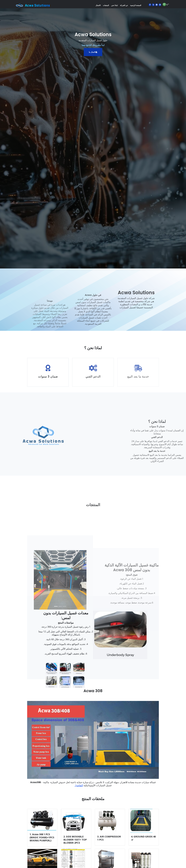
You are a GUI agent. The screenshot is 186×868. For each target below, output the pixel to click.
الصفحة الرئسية (136, 5)
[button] (97, 635)
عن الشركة (124, 5)
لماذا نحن (114, 5)
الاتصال (98, 5)
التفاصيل (79, 785)
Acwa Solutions (37, 5)
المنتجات (106, 5)
